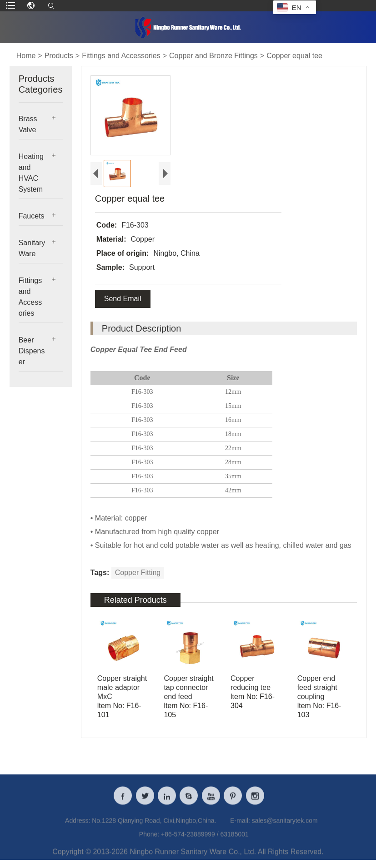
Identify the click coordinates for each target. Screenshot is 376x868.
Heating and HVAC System (31, 173)
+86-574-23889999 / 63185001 (205, 839)
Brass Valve (28, 124)
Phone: (149, 839)
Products (59, 56)
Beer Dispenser (32, 351)
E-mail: (240, 825)
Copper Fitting (138, 573)
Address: (78, 825)
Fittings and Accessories (121, 56)
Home (26, 56)
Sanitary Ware (32, 248)
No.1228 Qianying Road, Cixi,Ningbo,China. (154, 825)
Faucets (32, 216)
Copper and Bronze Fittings (213, 56)
